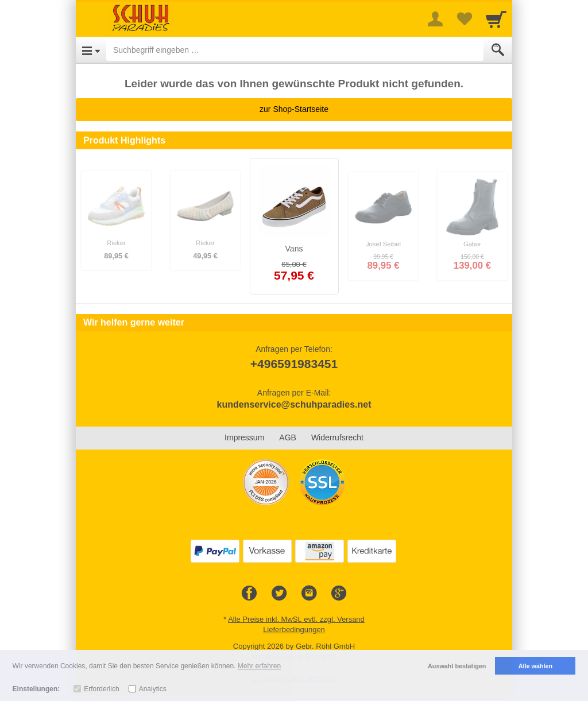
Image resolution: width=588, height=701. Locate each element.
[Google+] (339, 594)
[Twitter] (279, 594)
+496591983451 (294, 364)
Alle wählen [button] (535, 666)
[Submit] (498, 50)
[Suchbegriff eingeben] (295, 50)
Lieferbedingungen (294, 630)
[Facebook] (249, 594)
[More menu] (435, 19)
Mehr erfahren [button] (259, 666)
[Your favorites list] (464, 19)
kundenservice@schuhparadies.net (294, 404)
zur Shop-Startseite (294, 109)
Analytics (153, 689)
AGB (288, 437)
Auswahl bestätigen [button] (457, 666)
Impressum (244, 437)
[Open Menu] (91, 50)
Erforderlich (101, 689)
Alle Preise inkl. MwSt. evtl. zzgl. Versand (296, 619)
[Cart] (496, 19)
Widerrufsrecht (337, 437)
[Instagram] (309, 594)
